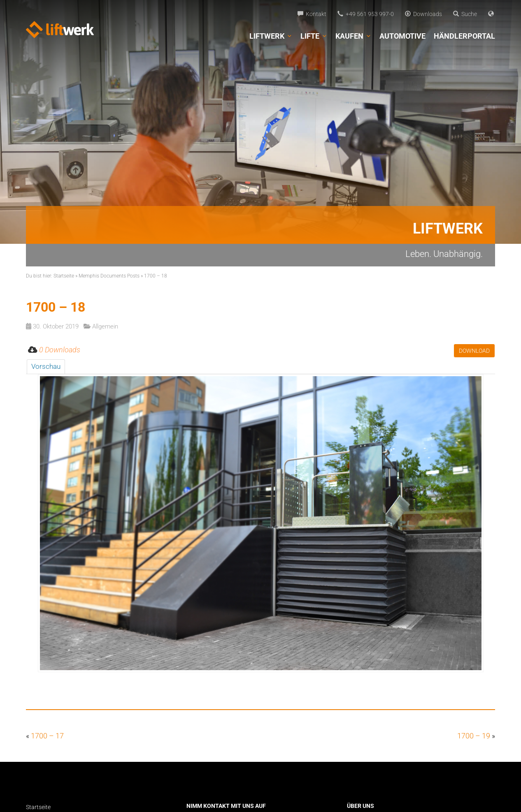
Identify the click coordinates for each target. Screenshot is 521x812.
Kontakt (312, 14)
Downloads (423, 14)
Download (474, 351)
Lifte (314, 36)
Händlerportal (464, 36)
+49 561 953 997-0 (366, 14)
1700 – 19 (474, 736)
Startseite (64, 276)
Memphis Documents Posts (109, 276)
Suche (465, 14)
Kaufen (353, 36)
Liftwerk (271, 36)
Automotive (402, 36)
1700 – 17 (47, 736)
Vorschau (46, 366)
